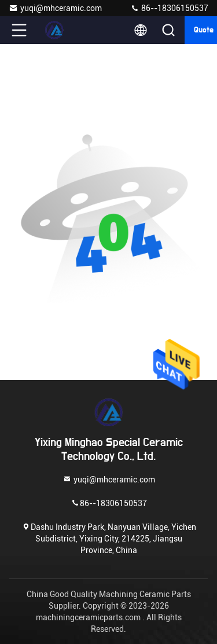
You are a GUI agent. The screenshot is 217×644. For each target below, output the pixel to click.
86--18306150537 (169, 8)
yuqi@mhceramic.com (55, 8)
